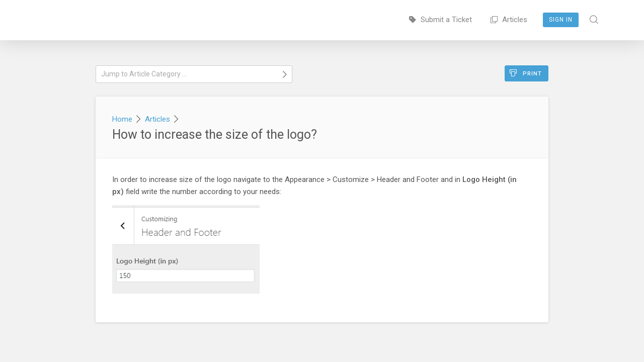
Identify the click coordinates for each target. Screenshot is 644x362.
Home (122, 119)
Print (526, 73)
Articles (509, 20)
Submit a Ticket (440, 20)
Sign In (561, 20)
